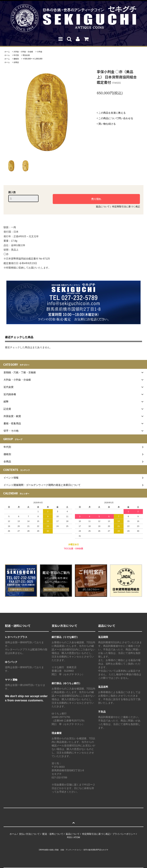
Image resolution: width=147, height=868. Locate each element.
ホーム (7, 52)
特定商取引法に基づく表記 (126, 207)
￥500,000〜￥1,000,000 (33, 59)
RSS (69, 837)
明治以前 (26, 55)
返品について (103, 207)
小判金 (40, 52)
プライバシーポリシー (124, 834)
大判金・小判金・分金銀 (23, 52)
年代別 (16, 55)
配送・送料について (53, 834)
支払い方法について (29, 834)
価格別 (16, 59)
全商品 (16, 62)
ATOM (77, 837)
